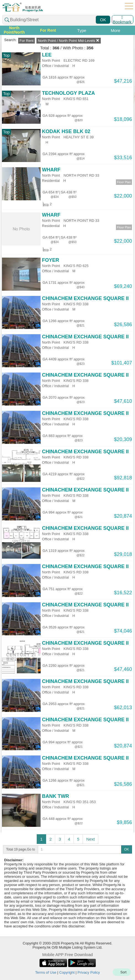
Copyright (67, 972)
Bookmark (122, 20)
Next (90, 839)
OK (103, 20)
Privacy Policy (89, 972)
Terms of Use (46, 972)
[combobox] (56, 20)
